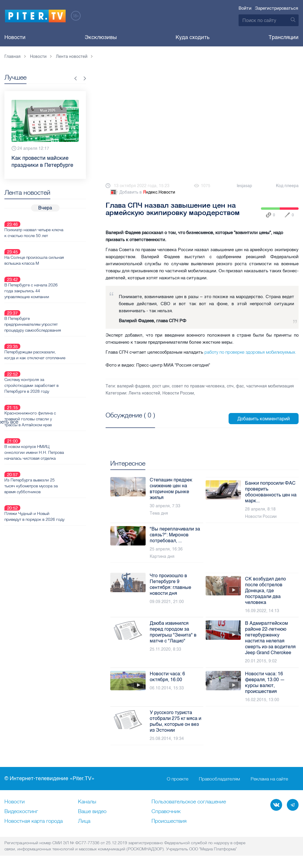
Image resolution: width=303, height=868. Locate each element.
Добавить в (142, 192)
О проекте (178, 779)
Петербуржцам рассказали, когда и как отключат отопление (51, 324)
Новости (15, 37)
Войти (245, 8)
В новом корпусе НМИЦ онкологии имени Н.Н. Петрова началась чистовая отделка (55, 404)
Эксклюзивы (101, 37)
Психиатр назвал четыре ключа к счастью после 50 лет (55, 226)
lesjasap (244, 186)
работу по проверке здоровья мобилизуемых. (250, 352)
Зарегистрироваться (277, 8)
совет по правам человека (198, 386)
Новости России (178, 393)
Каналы (87, 802)
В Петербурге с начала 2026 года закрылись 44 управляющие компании (52, 270)
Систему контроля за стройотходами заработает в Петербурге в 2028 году (52, 350)
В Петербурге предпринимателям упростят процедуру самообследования (54, 297)
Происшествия (169, 821)
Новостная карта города (34, 821)
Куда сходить (193, 37)
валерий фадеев (134, 386)
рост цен (161, 386)
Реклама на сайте (269, 779)
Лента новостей (144, 393)
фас (240, 386)
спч (230, 386)
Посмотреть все (125, 422)
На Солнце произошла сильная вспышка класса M (55, 246)
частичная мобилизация (270, 386)
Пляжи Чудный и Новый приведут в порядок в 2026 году (55, 454)
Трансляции (284, 37)
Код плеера (287, 186)
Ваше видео (92, 812)
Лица (84, 821)
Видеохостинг (21, 812)
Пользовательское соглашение (189, 802)
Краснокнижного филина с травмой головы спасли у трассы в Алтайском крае (51, 377)
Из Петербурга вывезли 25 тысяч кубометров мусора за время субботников (52, 431)
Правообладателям (219, 779)
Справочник (166, 812)
